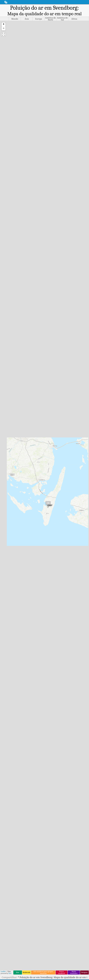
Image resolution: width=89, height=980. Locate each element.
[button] (4, 24)
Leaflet (3, 971)
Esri (10, 973)
